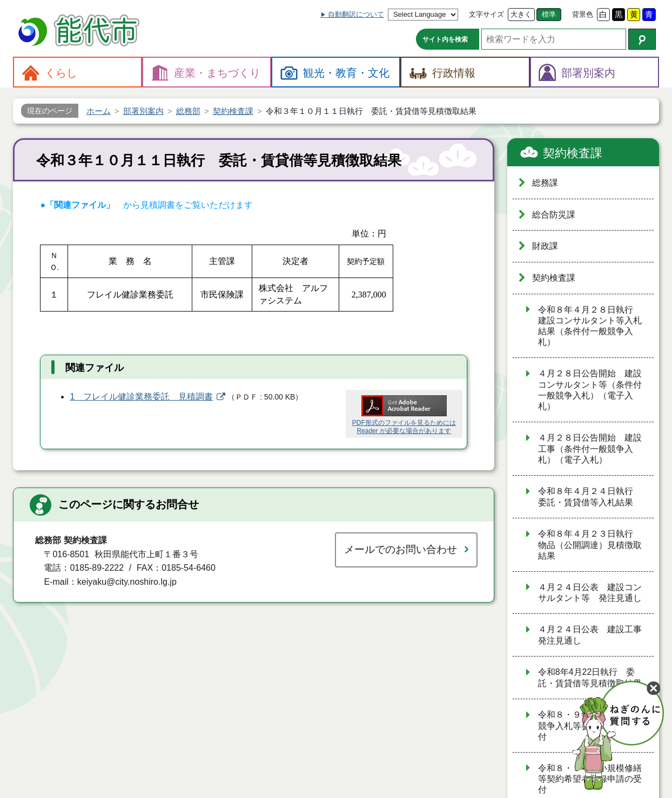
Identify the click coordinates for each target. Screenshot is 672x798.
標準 (549, 14)
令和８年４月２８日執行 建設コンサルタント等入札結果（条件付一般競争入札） (590, 326)
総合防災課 (554, 215)
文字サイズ (486, 14)
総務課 (545, 183)
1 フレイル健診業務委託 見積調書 (141, 397)
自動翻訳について (356, 14)
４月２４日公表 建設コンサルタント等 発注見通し (590, 593)
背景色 (583, 14)
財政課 (545, 246)
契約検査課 (573, 153)
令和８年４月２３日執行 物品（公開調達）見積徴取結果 (590, 545)
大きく (521, 14)
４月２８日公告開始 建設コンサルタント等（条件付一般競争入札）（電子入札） (590, 390)
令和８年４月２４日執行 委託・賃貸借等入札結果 (590, 497)
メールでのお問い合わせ (401, 549)
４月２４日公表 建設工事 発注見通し (594, 635)
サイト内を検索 (445, 39)
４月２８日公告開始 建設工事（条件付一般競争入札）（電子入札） (590, 449)
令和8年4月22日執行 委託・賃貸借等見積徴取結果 (590, 678)
